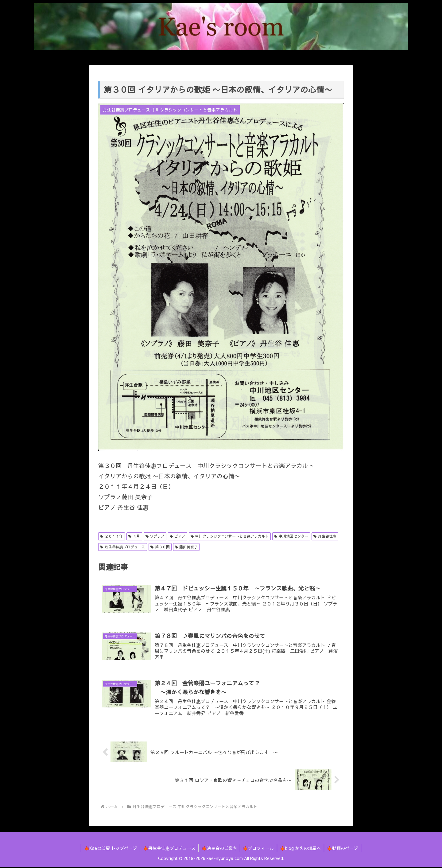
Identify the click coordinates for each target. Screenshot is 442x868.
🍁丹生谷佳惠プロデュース (169, 849)
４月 (134, 536)
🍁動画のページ (343, 849)
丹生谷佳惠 (325, 536)
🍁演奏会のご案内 (219, 849)
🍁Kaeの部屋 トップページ (110, 849)
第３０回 (160, 547)
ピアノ (178, 536)
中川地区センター (291, 536)
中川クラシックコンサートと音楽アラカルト (230, 536)
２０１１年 (112, 536)
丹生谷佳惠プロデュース (123, 547)
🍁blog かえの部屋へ (301, 849)
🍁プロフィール (259, 849)
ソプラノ (155, 536)
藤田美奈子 (186, 547)
